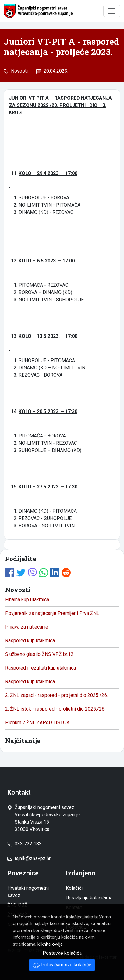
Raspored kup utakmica (30, 641)
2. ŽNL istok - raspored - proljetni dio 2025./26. (55, 709)
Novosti (18, 71)
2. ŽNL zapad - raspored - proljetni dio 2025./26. (57, 695)
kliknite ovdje (50, 944)
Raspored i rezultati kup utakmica (41, 668)
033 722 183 (25, 844)
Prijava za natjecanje (27, 627)
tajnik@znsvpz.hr (33, 858)
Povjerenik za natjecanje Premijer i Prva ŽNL (52, 613)
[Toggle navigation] (112, 11)
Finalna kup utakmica (27, 600)
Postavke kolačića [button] (62, 953)
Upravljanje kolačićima (89, 898)
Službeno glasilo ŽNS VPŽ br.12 (39, 654)
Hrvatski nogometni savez (28, 892)
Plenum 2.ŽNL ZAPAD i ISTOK (37, 723)
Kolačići (74, 888)
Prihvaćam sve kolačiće (62, 965)
